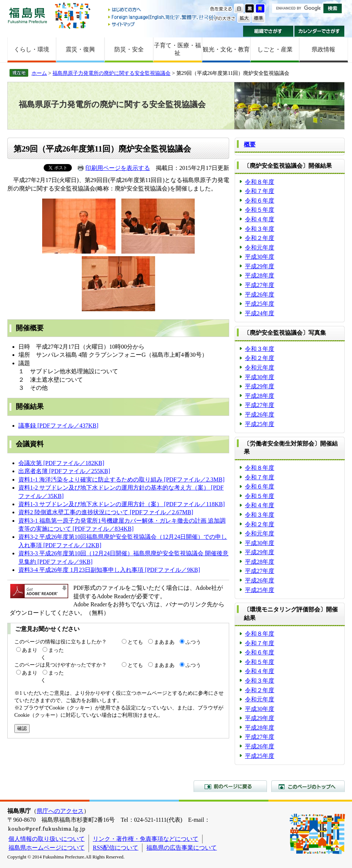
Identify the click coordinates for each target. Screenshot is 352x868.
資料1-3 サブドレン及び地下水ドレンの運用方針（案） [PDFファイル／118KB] (122, 504)
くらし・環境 (32, 49)
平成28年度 (260, 275)
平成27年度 (260, 285)
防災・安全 (129, 49)
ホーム (39, 73)
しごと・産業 (275, 49)
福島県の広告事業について (181, 848)
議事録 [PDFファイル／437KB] (58, 426)
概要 (250, 144)
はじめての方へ (162, 10)
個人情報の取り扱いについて (47, 839)
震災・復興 (80, 49)
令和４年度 (260, 219)
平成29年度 (260, 266)
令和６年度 (260, 201)
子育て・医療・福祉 (177, 49)
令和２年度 (260, 238)
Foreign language (162, 17)
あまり (30, 650)
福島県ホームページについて (47, 848)
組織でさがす (268, 31)
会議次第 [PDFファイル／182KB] (61, 463)
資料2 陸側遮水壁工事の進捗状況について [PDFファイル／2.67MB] (106, 512)
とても (135, 642)
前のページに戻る (230, 786)
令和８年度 (260, 182)
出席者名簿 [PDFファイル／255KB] (64, 471)
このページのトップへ (308, 786)
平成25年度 (260, 304)
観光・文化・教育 (226, 49)
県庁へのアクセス (60, 811)
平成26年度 (260, 295)
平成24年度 (260, 313)
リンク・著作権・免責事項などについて (146, 839)
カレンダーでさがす (320, 31)
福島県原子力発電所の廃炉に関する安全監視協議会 (111, 73)
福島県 (27, 15)
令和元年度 (260, 248)
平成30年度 (260, 257)
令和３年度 (260, 229)
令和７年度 (260, 191)
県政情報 (323, 49)
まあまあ (164, 642)
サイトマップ (162, 24)
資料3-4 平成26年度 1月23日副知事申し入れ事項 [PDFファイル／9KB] (109, 570)
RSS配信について (115, 848)
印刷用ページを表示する (118, 168)
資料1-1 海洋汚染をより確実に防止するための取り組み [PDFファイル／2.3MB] (121, 480)
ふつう (193, 642)
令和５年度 (260, 210)
